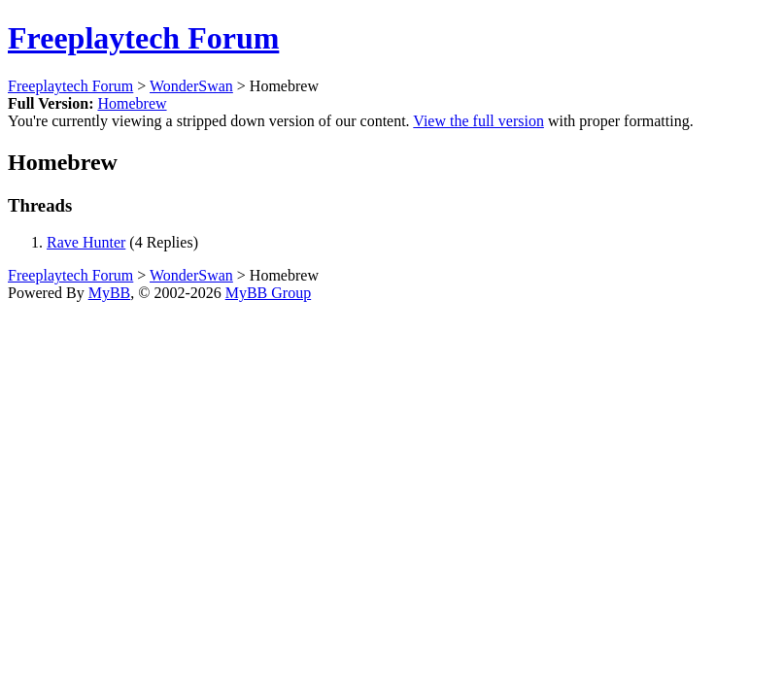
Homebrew (132, 103)
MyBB (110, 293)
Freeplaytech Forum (143, 38)
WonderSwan (191, 86)
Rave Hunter (86, 242)
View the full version (478, 121)
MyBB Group (268, 293)
